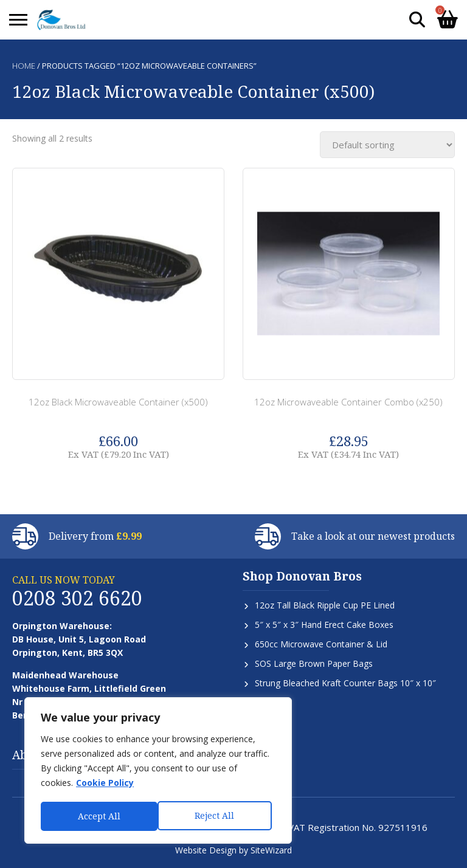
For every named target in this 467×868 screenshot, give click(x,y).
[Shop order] (387, 145)
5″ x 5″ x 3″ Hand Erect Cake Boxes (324, 625)
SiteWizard (271, 850)
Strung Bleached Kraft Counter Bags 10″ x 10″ (345, 683)
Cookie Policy (105, 784)
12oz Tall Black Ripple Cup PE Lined (325, 605)
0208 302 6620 (77, 598)
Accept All (217, 816)
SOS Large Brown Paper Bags (314, 663)
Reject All (98, 816)
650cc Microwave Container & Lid (321, 644)
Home (24, 66)
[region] (158, 771)
